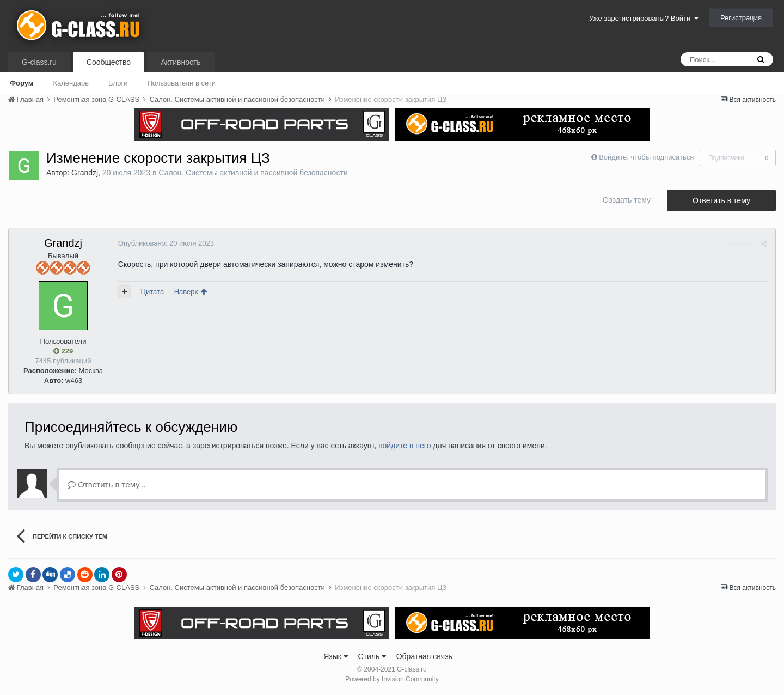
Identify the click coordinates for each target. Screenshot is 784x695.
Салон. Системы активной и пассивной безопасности (253, 173)
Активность (181, 62)
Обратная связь (424, 656)
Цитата (152, 292)
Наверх (190, 292)
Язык (336, 656)
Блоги (118, 83)
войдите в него (405, 446)
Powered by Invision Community (392, 679)
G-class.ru (39, 62)
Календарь (71, 83)
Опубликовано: (166, 243)
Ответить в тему (721, 200)
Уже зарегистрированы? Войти (644, 18)
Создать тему (627, 200)
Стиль (372, 656)
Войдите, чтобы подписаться (646, 157)
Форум (22, 83)
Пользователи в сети (181, 83)
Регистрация (741, 18)
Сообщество (109, 62)
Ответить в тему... (107, 484)
